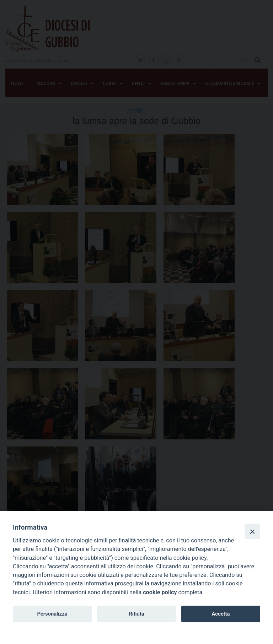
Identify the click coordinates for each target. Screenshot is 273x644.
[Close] (252, 531)
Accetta (221, 614)
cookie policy (160, 592)
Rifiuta (136, 614)
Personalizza (52, 614)
